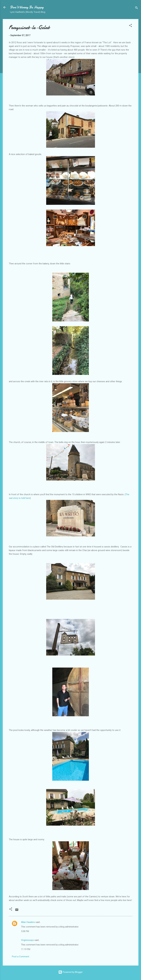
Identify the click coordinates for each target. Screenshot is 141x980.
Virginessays (27, 940)
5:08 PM (25, 931)
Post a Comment (21, 957)
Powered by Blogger (70, 972)
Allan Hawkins (28, 922)
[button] (130, 26)
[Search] (137, 8)
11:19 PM (26, 949)
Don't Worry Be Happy (27, 7)
